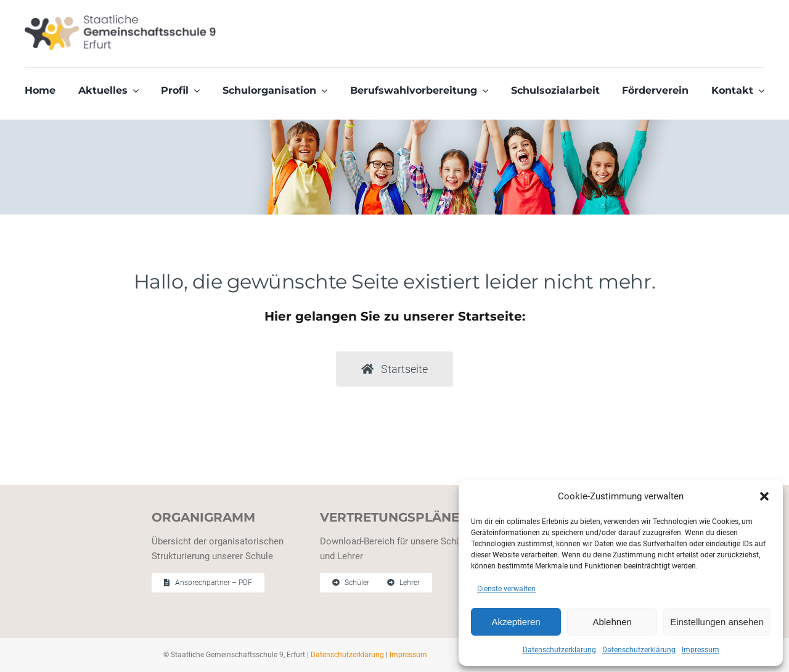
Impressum (701, 650)
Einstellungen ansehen (717, 622)
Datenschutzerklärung (559, 650)
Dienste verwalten (506, 589)
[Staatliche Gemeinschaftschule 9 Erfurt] (120, 19)
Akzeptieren (516, 622)
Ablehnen (612, 622)
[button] (764, 496)
